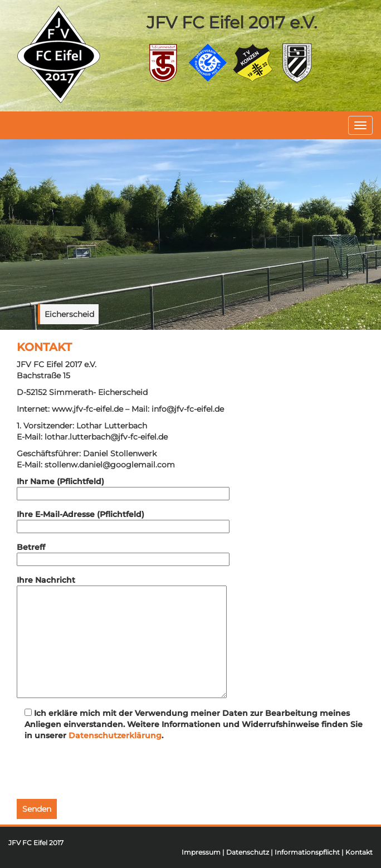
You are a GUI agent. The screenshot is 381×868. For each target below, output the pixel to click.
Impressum (201, 852)
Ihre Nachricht (122, 637)
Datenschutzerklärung (115, 735)
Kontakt (359, 852)
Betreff (123, 553)
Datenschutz (248, 852)
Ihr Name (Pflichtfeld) (123, 487)
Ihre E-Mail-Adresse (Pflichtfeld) (123, 520)
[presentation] (101, 771)
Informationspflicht (307, 852)
